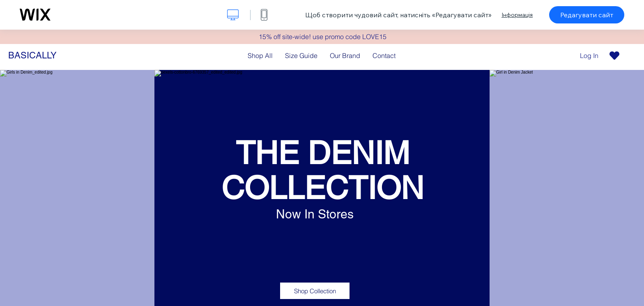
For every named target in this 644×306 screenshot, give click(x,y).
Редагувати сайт (587, 15)
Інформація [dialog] (517, 15)
